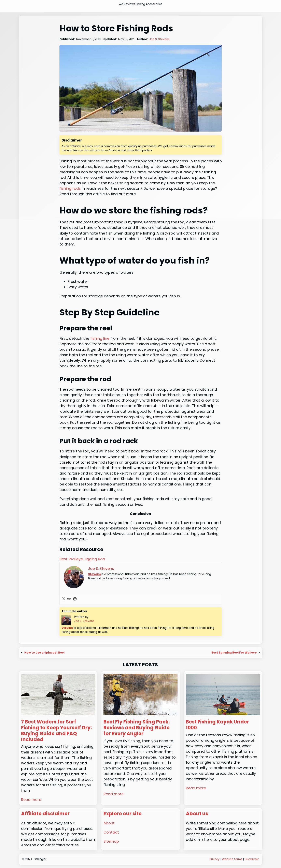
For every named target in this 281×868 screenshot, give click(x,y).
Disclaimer (252, 859)
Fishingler (40, 859)
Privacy (215, 859)
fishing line (100, 338)
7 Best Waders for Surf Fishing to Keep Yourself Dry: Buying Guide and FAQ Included (57, 731)
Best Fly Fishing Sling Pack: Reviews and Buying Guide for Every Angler (137, 728)
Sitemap (111, 841)
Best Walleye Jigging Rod (82, 559)
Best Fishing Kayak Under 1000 (217, 725)
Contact (111, 832)
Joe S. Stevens (159, 39)
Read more (31, 800)
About (109, 823)
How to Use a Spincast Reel (44, 653)
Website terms (232, 859)
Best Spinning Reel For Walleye (234, 653)
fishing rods (70, 188)
